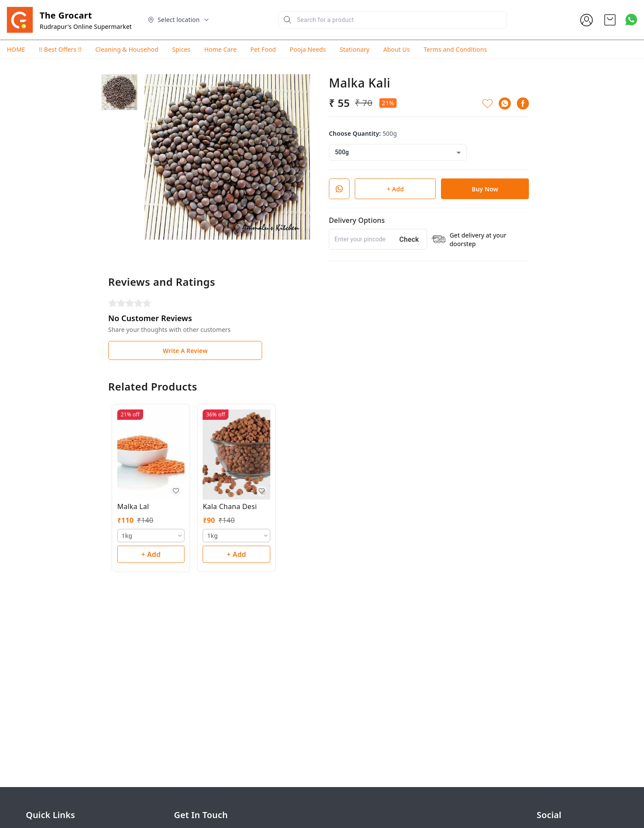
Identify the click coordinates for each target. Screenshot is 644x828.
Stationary (355, 49)
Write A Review (185, 351)
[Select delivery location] (179, 20)
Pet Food (263, 49)
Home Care (220, 49)
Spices (181, 49)
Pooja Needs (308, 49)
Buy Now (485, 189)
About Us (397, 49)
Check (409, 239)
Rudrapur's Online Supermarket (86, 27)
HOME (16, 49)
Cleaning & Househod (127, 49)
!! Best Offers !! (60, 49)
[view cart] (610, 20)
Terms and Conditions (455, 49)
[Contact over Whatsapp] (631, 20)
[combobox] (398, 152)
